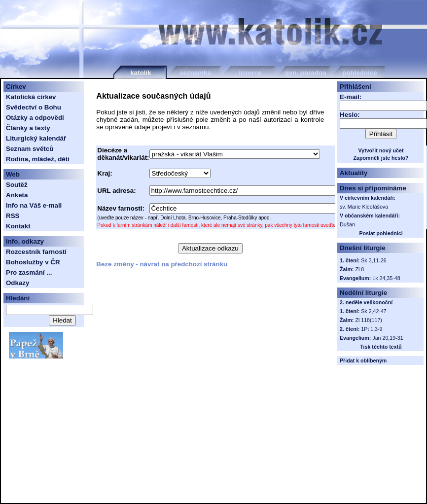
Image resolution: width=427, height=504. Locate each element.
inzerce (250, 73)
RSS (13, 216)
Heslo (349, 115)
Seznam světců (30, 149)
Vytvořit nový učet (381, 150)
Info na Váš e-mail (34, 205)
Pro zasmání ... (29, 272)
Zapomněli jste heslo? (381, 158)
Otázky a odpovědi (35, 118)
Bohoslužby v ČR (33, 262)
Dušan (347, 224)
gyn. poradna (306, 73)
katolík (141, 73)
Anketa (17, 195)
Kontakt (18, 226)
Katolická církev (31, 97)
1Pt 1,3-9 (372, 329)
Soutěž (17, 185)
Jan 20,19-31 (388, 338)
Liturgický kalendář (36, 138)
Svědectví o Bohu (34, 107)
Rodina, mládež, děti (38, 159)
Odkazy (18, 283)
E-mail (350, 97)
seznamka (195, 73)
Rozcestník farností (36, 252)
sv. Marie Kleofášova (364, 207)
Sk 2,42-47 (374, 311)
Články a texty (28, 128)
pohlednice (359, 73)
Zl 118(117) (369, 320)
